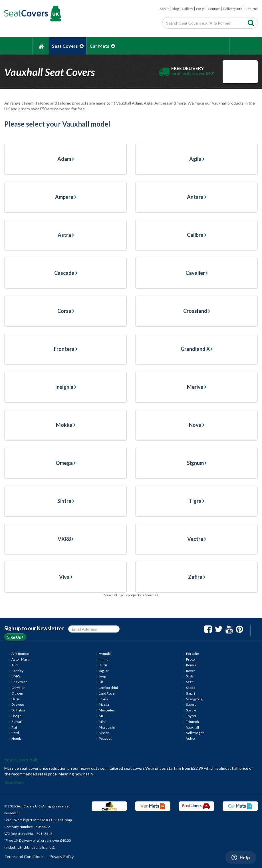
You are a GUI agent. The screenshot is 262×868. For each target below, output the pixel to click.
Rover (191, 671)
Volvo (190, 738)
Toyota (191, 716)
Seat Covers (68, 46)
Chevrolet (19, 682)
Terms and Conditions (24, 856)
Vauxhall (193, 727)
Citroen (17, 693)
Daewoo (18, 704)
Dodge (16, 716)
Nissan (104, 733)
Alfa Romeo (20, 654)
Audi (15, 665)
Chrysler (18, 688)
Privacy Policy (62, 856)
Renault (192, 665)
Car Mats (102, 46)
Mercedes (107, 710)
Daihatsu (18, 710)
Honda (17, 738)
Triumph (193, 722)
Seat (189, 682)
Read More (14, 782)
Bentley (17, 671)
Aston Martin (21, 659)
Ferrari (17, 722)
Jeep (102, 676)
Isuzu (103, 665)
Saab (190, 676)
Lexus (103, 699)
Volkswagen (195, 733)
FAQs (200, 9)
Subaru (191, 704)
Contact (214, 9)
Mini (102, 722)
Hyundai (105, 654)
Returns (252, 9)
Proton (191, 659)
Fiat (14, 727)
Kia (101, 682)
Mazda (104, 704)
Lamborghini (108, 688)
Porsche (193, 654)
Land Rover (107, 693)
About (164, 9)
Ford (15, 733)
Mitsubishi (107, 727)
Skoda (191, 688)
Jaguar (104, 671)
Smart (191, 693)
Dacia (16, 699)
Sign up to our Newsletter (34, 628)
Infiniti (104, 659)
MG (102, 716)
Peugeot (105, 738)
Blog (175, 9)
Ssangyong (194, 699)
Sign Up (15, 637)
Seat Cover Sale (22, 759)
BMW (16, 676)
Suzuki (191, 710)
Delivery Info (233, 9)
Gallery (187, 9)
